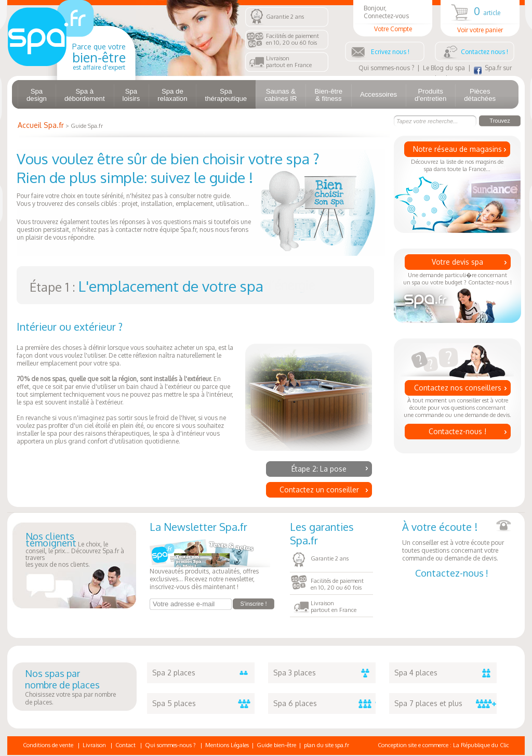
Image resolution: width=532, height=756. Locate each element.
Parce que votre (99, 57)
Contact (125, 745)
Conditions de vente (48, 745)
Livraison (94, 745)
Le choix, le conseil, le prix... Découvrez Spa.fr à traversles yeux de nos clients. (75, 551)
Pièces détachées (480, 95)
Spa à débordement (85, 95)
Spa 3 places (324, 673)
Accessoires (378, 94)
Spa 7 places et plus (445, 703)
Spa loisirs (131, 95)
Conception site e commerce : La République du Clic (443, 745)
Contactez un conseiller (319, 490)
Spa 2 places (203, 673)
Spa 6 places (324, 703)
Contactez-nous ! (457, 431)
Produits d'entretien (430, 95)
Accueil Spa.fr (41, 125)
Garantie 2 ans (285, 17)
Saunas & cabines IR (281, 95)
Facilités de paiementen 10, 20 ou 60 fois (292, 39)
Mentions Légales (227, 745)
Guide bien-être (276, 745)
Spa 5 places (203, 703)
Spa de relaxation (172, 95)
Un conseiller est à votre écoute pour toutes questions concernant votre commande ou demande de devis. (457, 541)
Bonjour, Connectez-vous (393, 18)
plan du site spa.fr (327, 745)
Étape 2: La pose (319, 469)
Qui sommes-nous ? (386, 68)
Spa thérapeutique (226, 95)
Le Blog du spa (444, 68)
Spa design (37, 95)
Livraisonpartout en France (289, 62)
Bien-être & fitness (328, 95)
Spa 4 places (445, 673)
